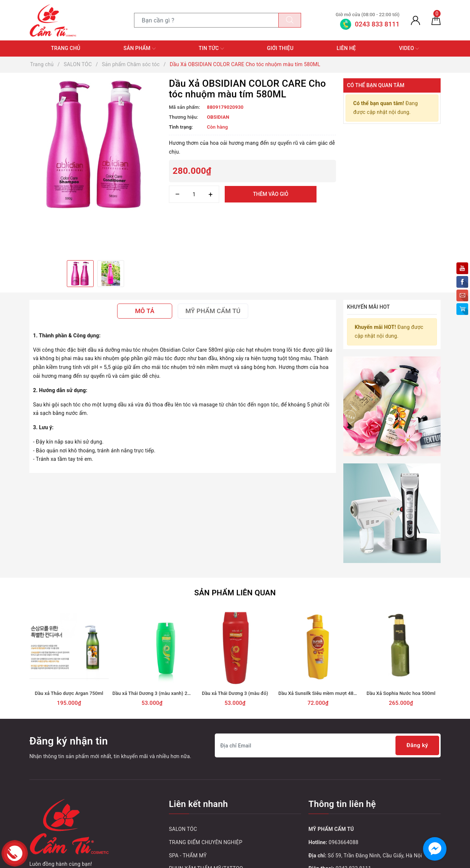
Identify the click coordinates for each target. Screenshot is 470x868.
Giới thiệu (280, 48)
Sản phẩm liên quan (235, 592)
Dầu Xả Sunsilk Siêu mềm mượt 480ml (320, 693)
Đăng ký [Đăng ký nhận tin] (417, 745)
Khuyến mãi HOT (368, 307)
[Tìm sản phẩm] (206, 20)
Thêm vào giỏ (271, 194)
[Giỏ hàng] (436, 20)
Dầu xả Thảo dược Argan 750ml (69, 693)
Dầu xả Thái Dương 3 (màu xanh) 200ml (155, 693)
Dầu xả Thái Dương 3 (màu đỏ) (235, 693)
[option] (95, 144)
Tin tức (211, 49)
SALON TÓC (183, 828)
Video (409, 49)
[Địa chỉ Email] (328, 745)
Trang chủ (66, 48)
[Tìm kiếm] (290, 20)
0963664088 (344, 842)
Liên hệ (346, 48)
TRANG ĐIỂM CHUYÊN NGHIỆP (206, 842)
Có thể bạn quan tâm (376, 85)
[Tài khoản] (415, 20)
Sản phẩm (139, 49)
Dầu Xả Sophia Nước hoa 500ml (401, 693)
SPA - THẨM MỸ (188, 855)
